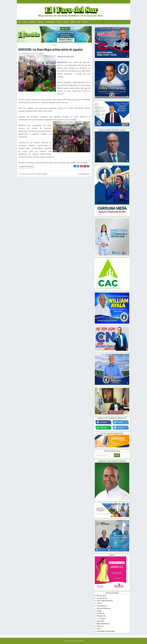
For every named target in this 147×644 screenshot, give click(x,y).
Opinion (73, 22)
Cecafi (99, 629)
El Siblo (99, 603)
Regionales (40, 22)
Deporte (59, 22)
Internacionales (50, 22)
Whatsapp (102, 428)
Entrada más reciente (27, 174)
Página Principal (42, 174)
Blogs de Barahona (103, 624)
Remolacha (101, 621)
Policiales (66, 22)
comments (41, 54)
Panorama (100, 626)
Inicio (19, 22)
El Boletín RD (101, 616)
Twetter (118, 422)
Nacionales (32, 22)
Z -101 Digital (101, 619)
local (55, 45)
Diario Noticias (102, 606)
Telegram (119, 428)
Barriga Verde (101, 596)
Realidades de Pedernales (106, 631)
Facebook (102, 422)
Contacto (85, 22)
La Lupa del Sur (102, 598)
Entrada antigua (84, 174)
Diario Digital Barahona (105, 601)
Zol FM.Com (101, 613)
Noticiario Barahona (104, 608)
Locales (25, 22)
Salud (79, 22)
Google (99, 611)
